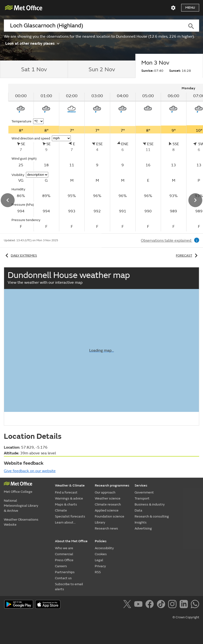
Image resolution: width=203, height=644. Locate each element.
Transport (142, 498)
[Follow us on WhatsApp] (195, 605)
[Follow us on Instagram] (173, 605)
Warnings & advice (69, 498)
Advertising (143, 528)
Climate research (108, 504)
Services (141, 485)
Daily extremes (20, 256)
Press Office (64, 560)
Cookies (101, 554)
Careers (61, 566)
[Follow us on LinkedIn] (185, 605)
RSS (98, 572)
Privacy (100, 566)
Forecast (188, 256)
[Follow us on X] (128, 605)
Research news (106, 528)
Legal (99, 560)
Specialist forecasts (70, 516)
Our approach (105, 492)
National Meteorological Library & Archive (21, 506)
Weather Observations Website (21, 522)
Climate (61, 510)
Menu (190, 8)
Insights (141, 522)
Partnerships (65, 572)
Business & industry (150, 504)
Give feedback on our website (30, 471)
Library (100, 522)
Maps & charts (66, 504)
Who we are (64, 548)
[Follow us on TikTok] (162, 605)
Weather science (108, 498)
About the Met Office (71, 541)
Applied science (107, 510)
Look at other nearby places (32, 43)
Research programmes (112, 485)
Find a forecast (66, 492)
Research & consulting (152, 516)
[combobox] (93, 26)
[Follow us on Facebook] (151, 605)
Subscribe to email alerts (69, 587)
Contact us (63, 578)
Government (144, 492)
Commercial (64, 554)
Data (138, 510)
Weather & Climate (70, 485)
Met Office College (18, 492)
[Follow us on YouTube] (139, 605)
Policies (101, 541)
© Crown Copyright (186, 617)
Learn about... (65, 522)
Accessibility (104, 548)
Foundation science (110, 516)
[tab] (34, 69)
